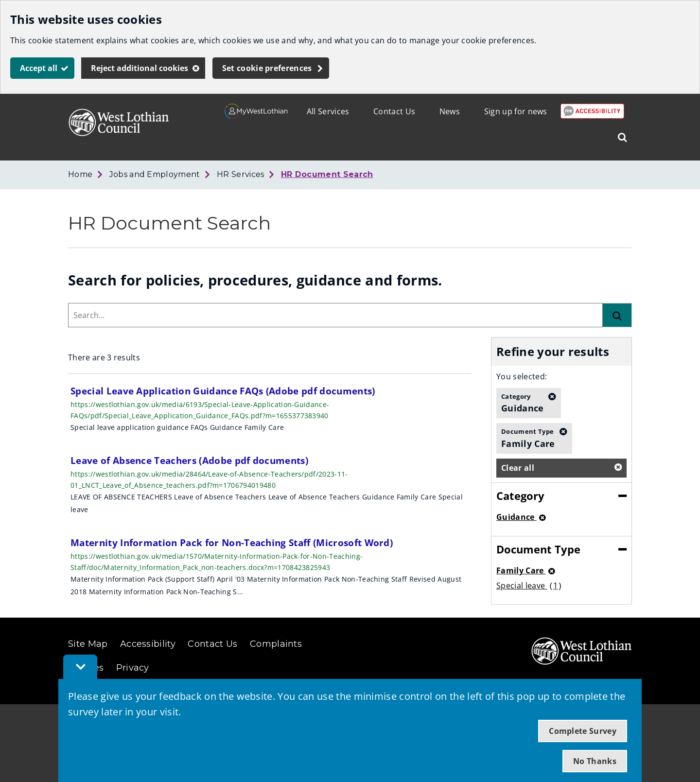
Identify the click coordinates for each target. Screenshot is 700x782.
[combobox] (335, 315)
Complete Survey (583, 731)
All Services (328, 111)
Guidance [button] (523, 403)
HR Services (241, 174)
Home (80, 174)
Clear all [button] (518, 468)
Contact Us (394, 111)
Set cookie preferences (267, 68)
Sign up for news (516, 111)
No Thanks (595, 761)
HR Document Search (327, 174)
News (450, 111)
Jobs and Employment (155, 174)
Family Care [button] (528, 438)
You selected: (522, 376)
